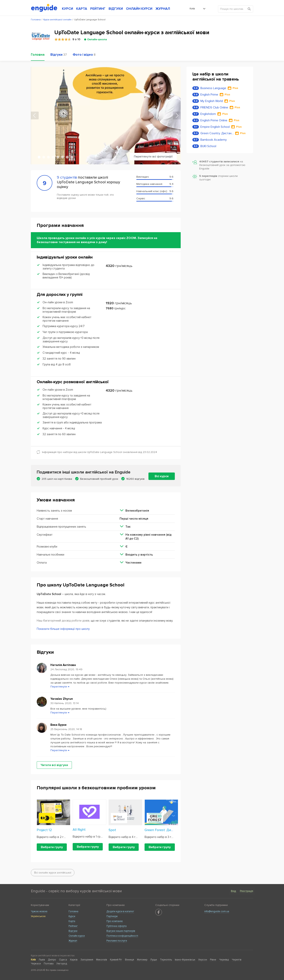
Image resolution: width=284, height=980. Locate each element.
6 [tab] (63, 157)
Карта (72, 921)
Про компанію (115, 921)
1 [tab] (39, 157)
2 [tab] (44, 157)
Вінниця (129, 960)
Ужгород (62, 964)
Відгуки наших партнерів (121, 931)
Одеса (63, 960)
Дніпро (52, 960)
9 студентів (67, 177)
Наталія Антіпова (63, 665)
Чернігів (237, 960)
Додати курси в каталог (120, 911)
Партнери (112, 916)
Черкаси (36, 964)
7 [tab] (67, 157)
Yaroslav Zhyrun (62, 699)
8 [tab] (72, 157)
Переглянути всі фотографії (153, 157)
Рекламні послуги (117, 941)
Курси (72, 916)
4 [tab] (53, 157)
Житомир (142, 960)
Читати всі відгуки (54, 765)
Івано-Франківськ (185, 960)
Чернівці (224, 960)
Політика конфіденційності (122, 936)
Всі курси (162, 476)
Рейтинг (73, 926)
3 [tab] (48, 157)
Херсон (203, 960)
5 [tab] (58, 157)
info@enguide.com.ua (217, 911)
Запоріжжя (87, 960)
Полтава (49, 964)
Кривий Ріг (116, 960)
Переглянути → (60, 687)
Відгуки (73, 931)
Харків (74, 960)
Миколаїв (102, 960)
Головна (73, 911)
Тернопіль (166, 960)
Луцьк (154, 960)
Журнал (73, 941)
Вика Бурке (58, 725)
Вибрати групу (52, 847)
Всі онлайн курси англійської (53, 873)
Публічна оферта (117, 926)
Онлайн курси (77, 936)
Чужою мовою (39, 911)
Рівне (213, 960)
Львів (42, 960)
